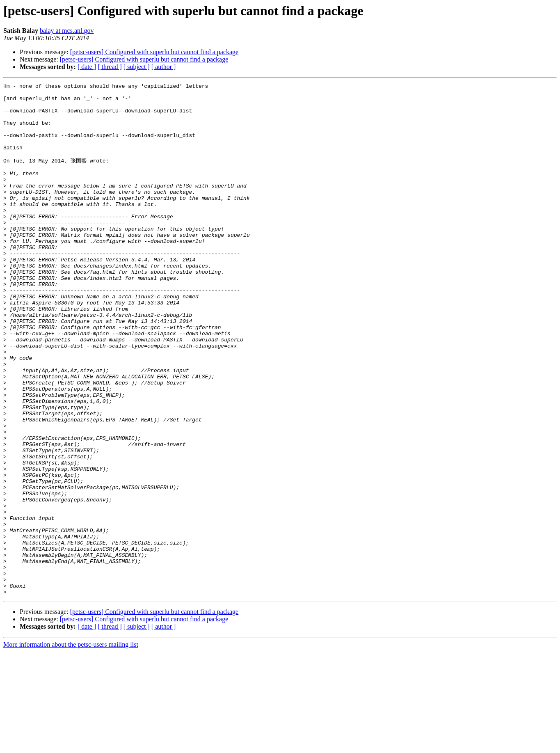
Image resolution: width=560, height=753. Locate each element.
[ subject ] (137, 67)
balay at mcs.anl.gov (67, 31)
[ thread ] (110, 67)
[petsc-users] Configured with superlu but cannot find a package (154, 52)
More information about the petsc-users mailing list (71, 746)
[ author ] (164, 67)
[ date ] (87, 67)
